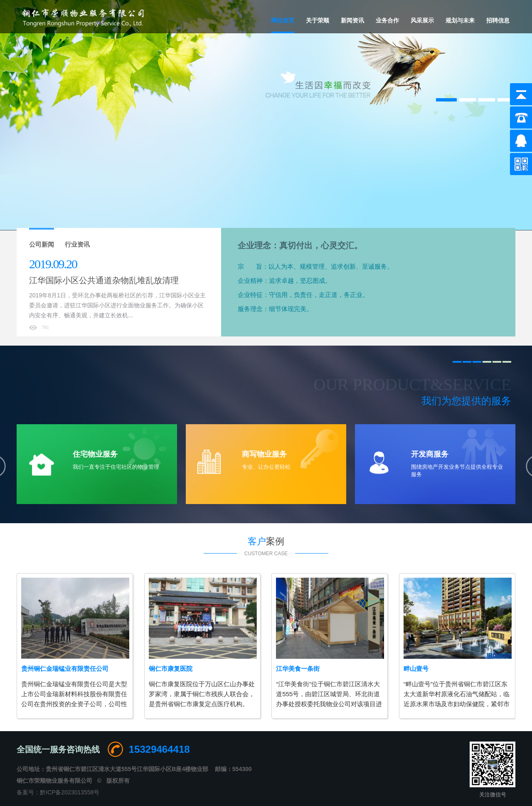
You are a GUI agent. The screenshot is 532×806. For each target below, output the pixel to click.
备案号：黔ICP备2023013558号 (58, 792)
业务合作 (387, 20)
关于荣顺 (318, 20)
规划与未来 (460, 20)
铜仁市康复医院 (171, 669)
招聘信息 (498, 20)
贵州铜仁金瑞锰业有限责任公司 (65, 669)
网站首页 (283, 20)
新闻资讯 (352, 20)
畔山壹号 (416, 669)
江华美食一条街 (298, 669)
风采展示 (422, 20)
